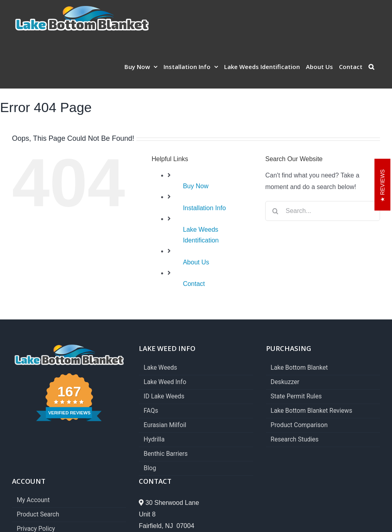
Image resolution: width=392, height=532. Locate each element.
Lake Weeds (160, 368)
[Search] (275, 211)
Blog (150, 468)
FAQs (151, 411)
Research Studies (295, 440)
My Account (33, 500)
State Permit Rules (296, 397)
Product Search (38, 515)
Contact (194, 284)
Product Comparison (299, 425)
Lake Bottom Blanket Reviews (312, 411)
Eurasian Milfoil (165, 425)
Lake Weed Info (165, 382)
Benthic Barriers (165, 454)
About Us (196, 262)
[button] (371, 67)
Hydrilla (154, 440)
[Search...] (323, 211)
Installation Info (205, 208)
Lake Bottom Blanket (299, 368)
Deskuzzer (285, 382)
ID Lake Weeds (164, 397)
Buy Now (196, 186)
